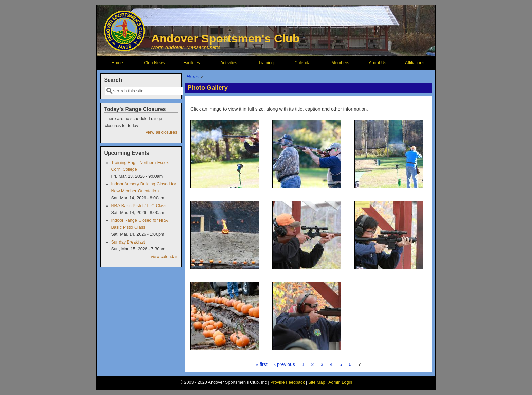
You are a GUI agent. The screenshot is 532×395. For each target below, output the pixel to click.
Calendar (303, 63)
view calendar (164, 257)
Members (340, 63)
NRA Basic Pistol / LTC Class (139, 206)
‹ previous (284, 364)
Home (117, 63)
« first (261, 364)
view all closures (162, 132)
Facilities (192, 63)
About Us (378, 63)
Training (266, 63)
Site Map (317, 382)
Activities (229, 63)
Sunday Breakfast (128, 242)
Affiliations (415, 63)
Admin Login (340, 382)
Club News (154, 63)
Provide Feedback (288, 382)
